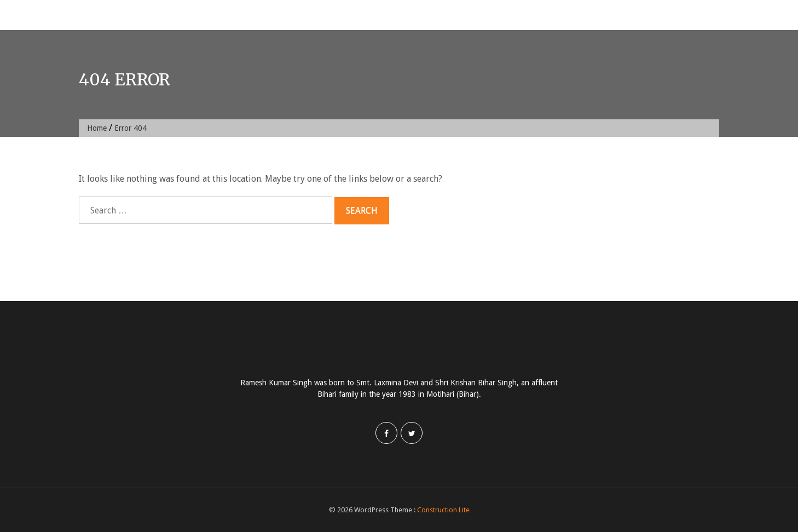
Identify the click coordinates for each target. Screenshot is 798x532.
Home (97, 128)
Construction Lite (443, 510)
